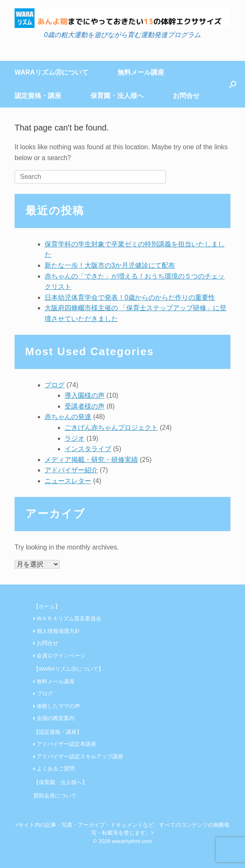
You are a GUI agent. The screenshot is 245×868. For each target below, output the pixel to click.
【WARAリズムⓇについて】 (69, 669)
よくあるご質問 (56, 769)
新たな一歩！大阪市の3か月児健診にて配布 (110, 265)
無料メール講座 (141, 72)
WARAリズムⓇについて (51, 72)
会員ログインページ (61, 656)
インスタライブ (88, 449)
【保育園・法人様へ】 (60, 782)
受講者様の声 (85, 406)
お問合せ (186, 96)
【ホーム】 (47, 606)
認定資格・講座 (38, 96)
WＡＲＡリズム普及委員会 (69, 618)
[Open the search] (233, 84)
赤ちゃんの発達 (68, 417)
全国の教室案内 (56, 718)
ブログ (55, 385)
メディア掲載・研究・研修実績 (91, 460)
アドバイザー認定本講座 (66, 744)
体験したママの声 (58, 706)
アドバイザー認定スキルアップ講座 (80, 756)
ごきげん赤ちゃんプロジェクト (111, 428)
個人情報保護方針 (58, 631)
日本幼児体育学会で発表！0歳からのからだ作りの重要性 (130, 297)
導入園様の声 (85, 395)
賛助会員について (55, 796)
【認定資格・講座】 (58, 732)
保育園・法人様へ (117, 96)
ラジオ (75, 438)
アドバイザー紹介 (71, 470)
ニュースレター (68, 481)
